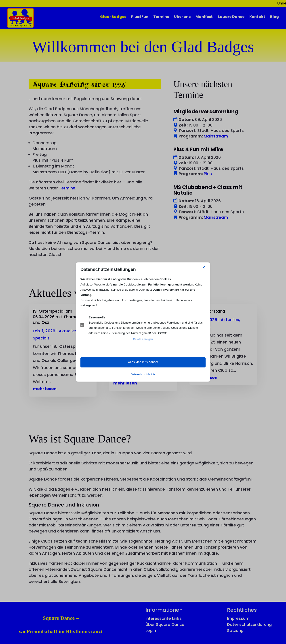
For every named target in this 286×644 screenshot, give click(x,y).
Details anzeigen (143, 339)
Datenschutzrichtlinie (143, 374)
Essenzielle (97, 317)
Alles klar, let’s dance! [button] (143, 362)
